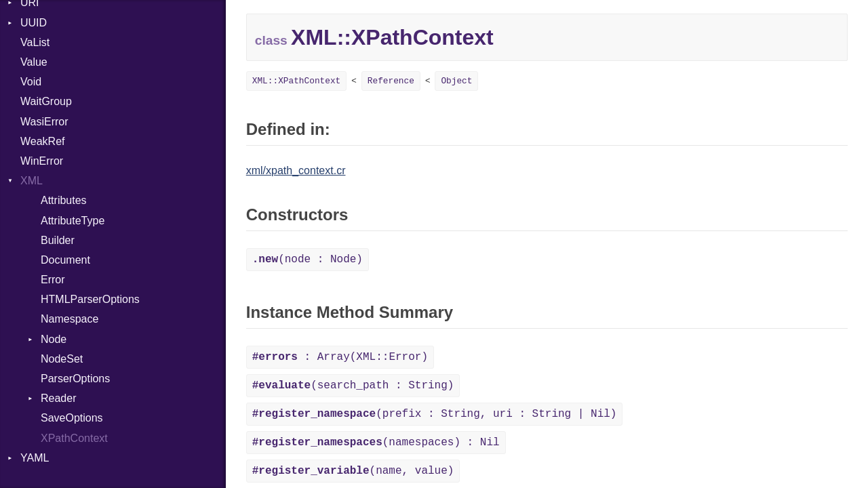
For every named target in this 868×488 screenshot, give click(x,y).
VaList (35, 42)
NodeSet (62, 359)
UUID (34, 23)
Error (53, 280)
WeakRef (43, 141)
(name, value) (353, 471)
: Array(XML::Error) (340, 357)
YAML (35, 458)
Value (34, 62)
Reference (391, 81)
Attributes (64, 200)
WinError (42, 161)
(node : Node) (308, 260)
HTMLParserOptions (90, 299)
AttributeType (73, 221)
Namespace (70, 319)
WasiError (44, 122)
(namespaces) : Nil (376, 443)
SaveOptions (72, 418)
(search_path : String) (353, 386)
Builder (58, 240)
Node (54, 339)
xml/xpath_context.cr (296, 170)
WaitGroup (46, 101)
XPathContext (74, 438)
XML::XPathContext (297, 81)
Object (456, 81)
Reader (58, 398)
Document (65, 260)
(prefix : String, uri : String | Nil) (435, 414)
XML (32, 181)
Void (31, 82)
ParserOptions (75, 379)
